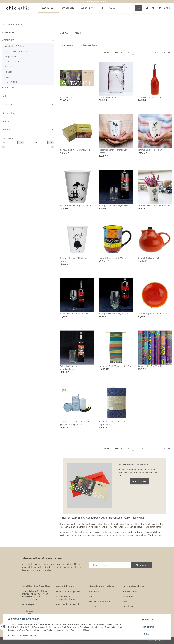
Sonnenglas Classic (108, 97)
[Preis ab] (10, 143)
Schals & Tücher (12, 82)
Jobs (125, 601)
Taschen (8, 77)
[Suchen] (121, 8)
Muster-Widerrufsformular (68, 604)
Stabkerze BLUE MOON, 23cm (151, 366)
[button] (147, 8)
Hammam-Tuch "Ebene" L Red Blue (115, 366)
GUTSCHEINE (8, 87)
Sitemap (93, 606)
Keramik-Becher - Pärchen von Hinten (113, 151)
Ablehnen (148, 634)
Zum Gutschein (139, 481)
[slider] (3, 147)
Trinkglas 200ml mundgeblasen (114, 205)
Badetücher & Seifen (14, 46)
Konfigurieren (148, 627)
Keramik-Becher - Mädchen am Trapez (75, 259)
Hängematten (11, 56)
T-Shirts (8, 72)
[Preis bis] (40, 143)
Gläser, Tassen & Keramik (16, 51)
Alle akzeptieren (148, 620)
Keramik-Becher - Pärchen (150, 150)
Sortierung (68, 45)
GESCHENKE (8, 40)
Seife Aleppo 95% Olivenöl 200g (75, 150)
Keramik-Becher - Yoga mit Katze (76, 205)
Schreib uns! (29, 612)
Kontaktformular (131, 591)
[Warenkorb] (164, 8)
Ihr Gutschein (67, 97)
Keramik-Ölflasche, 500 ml (150, 97)
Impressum (13, 635)
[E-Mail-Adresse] (110, 565)
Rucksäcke (9, 67)
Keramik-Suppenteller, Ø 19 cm (152, 313)
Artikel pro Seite (89, 45)
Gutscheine (128, 606)
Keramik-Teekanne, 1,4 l (149, 258)
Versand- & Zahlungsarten (68, 591)
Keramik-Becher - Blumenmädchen (154, 205)
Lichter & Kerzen (12, 61)
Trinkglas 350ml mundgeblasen (114, 313)
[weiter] (169, 53)
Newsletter (128, 596)
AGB (91, 596)
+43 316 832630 (76, 2)
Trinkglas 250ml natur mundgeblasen (71, 368)
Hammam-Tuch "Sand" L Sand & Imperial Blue (114, 423)
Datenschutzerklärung (30, 635)
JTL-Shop (159, 640)
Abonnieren (141, 565)
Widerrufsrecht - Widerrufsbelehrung (65, 598)
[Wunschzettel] (153, 8)
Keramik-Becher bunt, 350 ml (113, 258)
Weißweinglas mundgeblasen (74, 313)
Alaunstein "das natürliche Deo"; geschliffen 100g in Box (76, 423)
